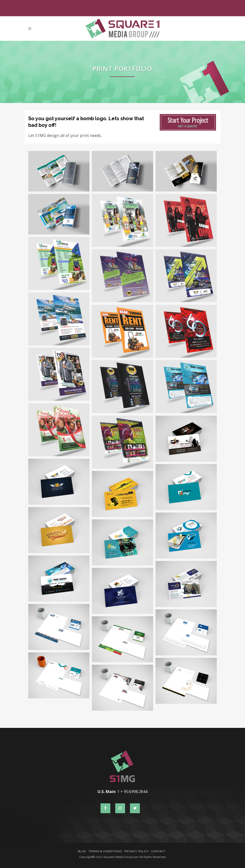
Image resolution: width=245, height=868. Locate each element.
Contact (158, 851)
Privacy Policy (137, 851)
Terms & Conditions (105, 851)
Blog (82, 851)
